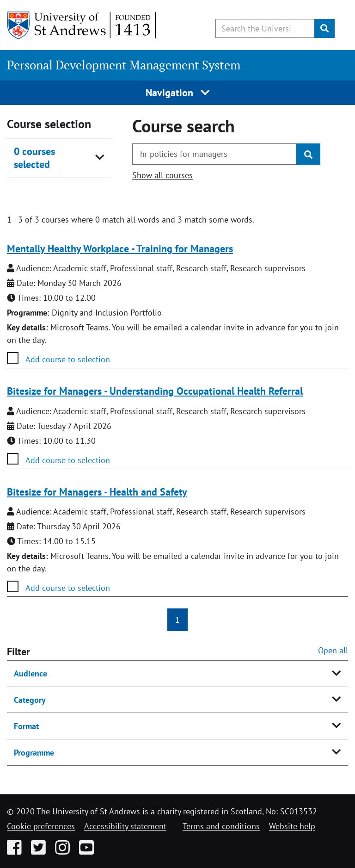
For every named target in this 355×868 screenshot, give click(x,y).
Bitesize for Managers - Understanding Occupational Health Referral (155, 391)
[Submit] (324, 28)
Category (30, 700)
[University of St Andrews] (82, 25)
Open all (333, 650)
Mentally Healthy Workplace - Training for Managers (120, 248)
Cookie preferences (41, 826)
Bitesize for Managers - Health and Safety (97, 492)
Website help (292, 826)
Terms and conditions (221, 826)
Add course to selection (68, 359)
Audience (31, 673)
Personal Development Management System (124, 65)
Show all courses (162, 175)
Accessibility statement (125, 826)
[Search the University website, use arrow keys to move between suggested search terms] (265, 28)
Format (26, 726)
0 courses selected (34, 158)
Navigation (178, 93)
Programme (34, 753)
